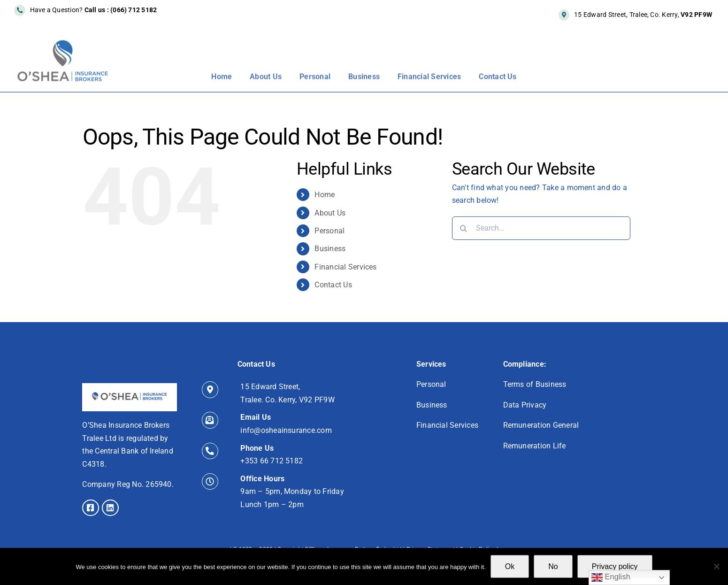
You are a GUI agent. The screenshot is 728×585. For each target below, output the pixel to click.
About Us (330, 213)
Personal (330, 231)
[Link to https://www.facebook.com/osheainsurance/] (90, 508)
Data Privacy (525, 405)
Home (325, 195)
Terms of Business (535, 384)
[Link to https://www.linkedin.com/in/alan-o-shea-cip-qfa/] (110, 508)
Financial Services (345, 267)
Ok (510, 566)
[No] (716, 566)
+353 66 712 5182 (272, 461)
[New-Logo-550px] (63, 44)
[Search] (464, 228)
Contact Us (333, 285)
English (611, 577)
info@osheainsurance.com (286, 430)
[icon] (130, 387)
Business (330, 249)
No (553, 566)
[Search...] (541, 228)
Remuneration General (541, 425)
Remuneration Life (535, 446)
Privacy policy (615, 566)
